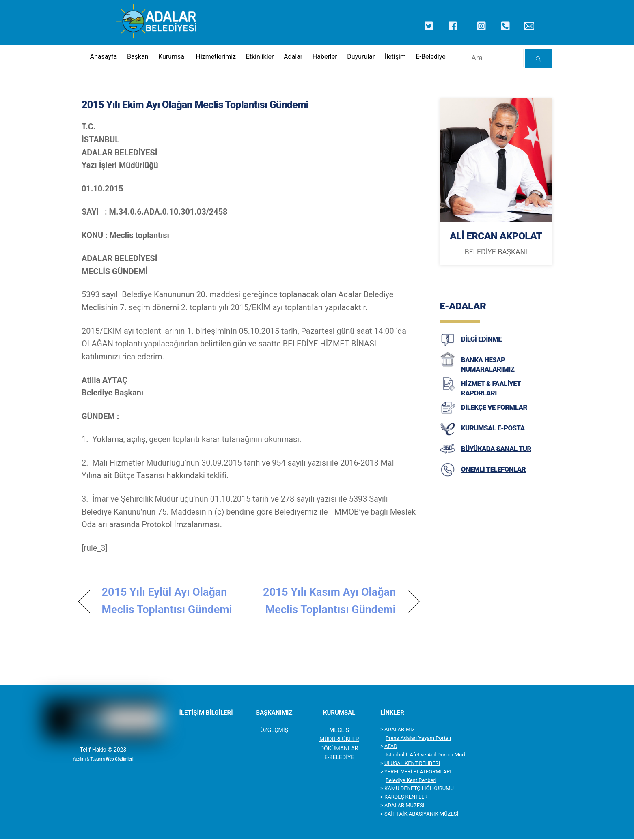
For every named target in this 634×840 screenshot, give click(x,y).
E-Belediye (430, 57)
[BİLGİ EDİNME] (448, 351)
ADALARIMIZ (400, 730)
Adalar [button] (292, 57)
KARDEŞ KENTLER (406, 798)
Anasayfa (102, 57)
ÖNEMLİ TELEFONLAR (493, 475)
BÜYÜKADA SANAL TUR (496, 454)
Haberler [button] (324, 57)
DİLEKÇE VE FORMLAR (494, 412)
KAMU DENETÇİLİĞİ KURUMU (419, 789)
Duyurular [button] (360, 57)
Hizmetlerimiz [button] (215, 57)
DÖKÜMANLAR (339, 749)
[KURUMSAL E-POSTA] (448, 440)
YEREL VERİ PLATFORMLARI (418, 772)
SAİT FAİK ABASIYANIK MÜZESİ (421, 814)
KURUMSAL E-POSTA (493, 433)
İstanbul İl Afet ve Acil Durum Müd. (426, 755)
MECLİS (339, 730)
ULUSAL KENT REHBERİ (412, 764)
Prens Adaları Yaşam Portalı (418, 738)
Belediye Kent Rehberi (411, 781)
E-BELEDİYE (339, 758)
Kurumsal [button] (170, 57)
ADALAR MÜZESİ (404, 806)
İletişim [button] (395, 57)
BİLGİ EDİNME (481, 344)
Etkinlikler (259, 57)
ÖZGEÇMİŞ (274, 730)
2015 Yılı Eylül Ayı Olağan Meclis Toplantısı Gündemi (167, 602)
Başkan (136, 57)
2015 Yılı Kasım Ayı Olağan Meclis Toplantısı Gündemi (328, 602)
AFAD (391, 747)
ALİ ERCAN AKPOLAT (496, 238)
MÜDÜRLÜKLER (339, 740)
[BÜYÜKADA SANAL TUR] (448, 460)
